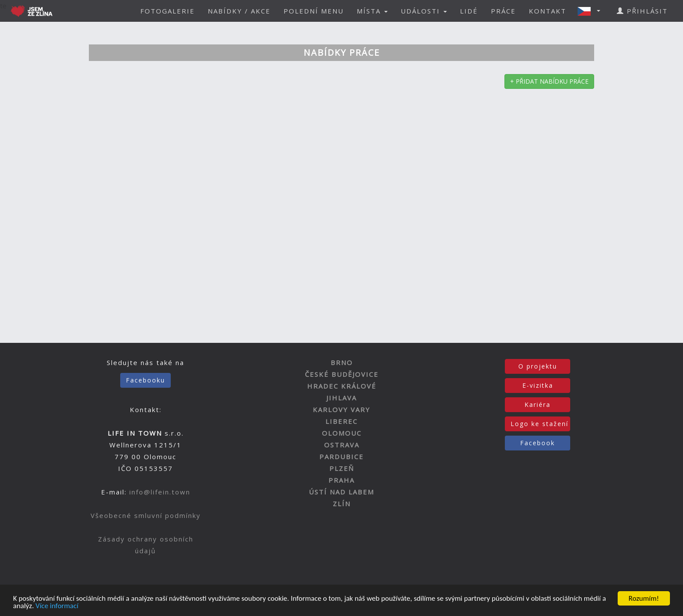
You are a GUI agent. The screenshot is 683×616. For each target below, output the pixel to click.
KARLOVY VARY (341, 410)
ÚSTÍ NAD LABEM (341, 492)
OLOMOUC (342, 433)
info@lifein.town (160, 492)
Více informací (57, 607)
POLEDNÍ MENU (314, 11)
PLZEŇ (342, 468)
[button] (592, 11)
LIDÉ (469, 11)
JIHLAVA (341, 398)
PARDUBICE (341, 457)
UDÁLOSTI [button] (424, 11)
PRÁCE (503, 11)
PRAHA (341, 480)
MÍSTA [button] (372, 11)
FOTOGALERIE (167, 11)
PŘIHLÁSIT (642, 11)
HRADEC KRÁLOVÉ (342, 386)
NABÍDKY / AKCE (239, 11)
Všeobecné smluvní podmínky (146, 515)
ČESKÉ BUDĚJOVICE (342, 374)
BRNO (342, 362)
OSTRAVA (342, 445)
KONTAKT (548, 11)
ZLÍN (342, 504)
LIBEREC (341, 421)
